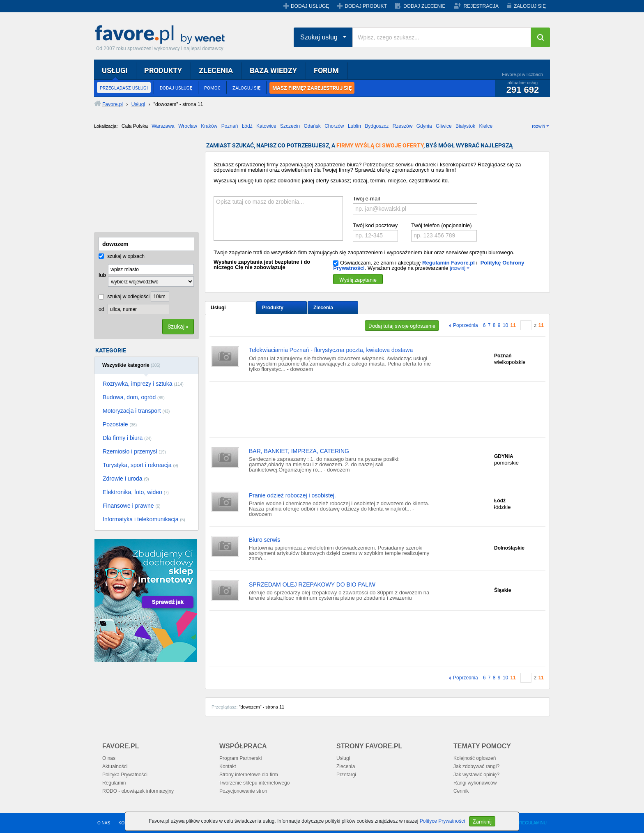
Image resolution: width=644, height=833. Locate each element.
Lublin (354, 126)
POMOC (212, 88)
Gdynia (424, 126)
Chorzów (334, 126)
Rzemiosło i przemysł (134, 451)
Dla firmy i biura (127, 438)
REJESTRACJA (481, 6)
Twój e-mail (366, 199)
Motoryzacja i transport (136, 411)
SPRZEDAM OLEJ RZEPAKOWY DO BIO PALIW (312, 584)
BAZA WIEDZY (273, 70)
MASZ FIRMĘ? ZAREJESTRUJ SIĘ (312, 88)
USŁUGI (115, 70)
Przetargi (346, 775)
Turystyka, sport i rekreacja (140, 465)
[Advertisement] (135, 184)
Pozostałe (120, 424)
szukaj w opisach (122, 256)
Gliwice (444, 126)
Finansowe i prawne (132, 506)
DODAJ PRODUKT (366, 6)
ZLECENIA (216, 70)
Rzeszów (403, 126)
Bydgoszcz (377, 126)
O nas (109, 758)
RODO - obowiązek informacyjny (138, 791)
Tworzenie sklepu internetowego (254, 783)
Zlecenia (323, 308)
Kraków (209, 126)
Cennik (461, 791)
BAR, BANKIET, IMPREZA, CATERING (299, 451)
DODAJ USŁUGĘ (310, 6)
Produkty (273, 308)
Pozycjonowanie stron (243, 791)
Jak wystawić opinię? (476, 775)
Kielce (486, 126)
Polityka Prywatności (125, 775)
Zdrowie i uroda (126, 479)
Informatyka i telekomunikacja (144, 519)
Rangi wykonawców (475, 783)
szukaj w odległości (124, 297)
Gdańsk (312, 126)
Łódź (247, 126)
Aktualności (115, 766)
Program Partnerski (240, 758)
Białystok (465, 126)
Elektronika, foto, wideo (136, 492)
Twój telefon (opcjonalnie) (441, 225)
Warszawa (163, 126)
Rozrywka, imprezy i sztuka (143, 384)
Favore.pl (162, 35)
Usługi (218, 308)
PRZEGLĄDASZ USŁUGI (124, 88)
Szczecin (290, 126)
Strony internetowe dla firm (249, 775)
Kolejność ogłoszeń (475, 758)
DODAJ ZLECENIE (424, 6)
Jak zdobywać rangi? (476, 766)
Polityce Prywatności (442, 821)
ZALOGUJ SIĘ (530, 6)
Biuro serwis (264, 540)
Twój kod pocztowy (375, 225)
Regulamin (114, 783)
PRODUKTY (163, 70)
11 (513, 325)
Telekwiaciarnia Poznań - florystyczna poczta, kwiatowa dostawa (331, 350)
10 (505, 325)
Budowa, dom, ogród (134, 397)
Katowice (266, 126)
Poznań (230, 126)
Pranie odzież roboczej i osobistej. (292, 495)
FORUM (326, 70)
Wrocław (188, 126)
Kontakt (228, 766)
